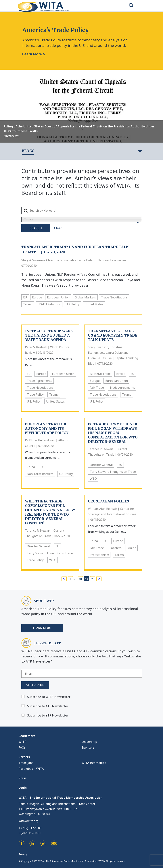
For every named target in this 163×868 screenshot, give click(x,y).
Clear (58, 228)
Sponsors (88, 747)
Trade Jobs (26, 763)
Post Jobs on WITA (31, 769)
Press (23, 778)
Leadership (89, 742)
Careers (24, 757)
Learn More (42, 628)
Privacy (23, 854)
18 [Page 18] (80, 579)
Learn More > (34, 54)
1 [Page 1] (70, 579)
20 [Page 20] (93, 579)
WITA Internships (94, 763)
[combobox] (82, 219)
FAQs (22, 747)
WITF (22, 742)
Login (23, 788)
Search (36, 228)
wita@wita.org (28, 821)
